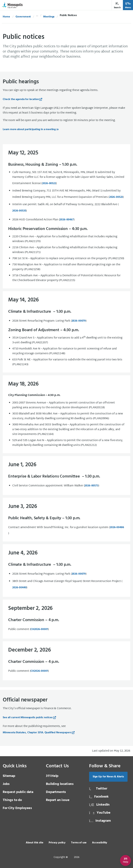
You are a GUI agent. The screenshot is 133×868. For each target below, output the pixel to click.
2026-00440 (19, 588)
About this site (35, 843)
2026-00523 (116, 197)
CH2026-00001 (39, 629)
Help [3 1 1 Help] (52, 776)
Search (117, 5)
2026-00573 (91, 486)
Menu (128, 5)
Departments (56, 792)
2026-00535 (19, 211)
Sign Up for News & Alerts (108, 777)
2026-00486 (117, 527)
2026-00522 (49, 183)
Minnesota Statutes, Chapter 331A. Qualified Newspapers (37, 733)
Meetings (49, 17)
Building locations (60, 784)
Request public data (18, 792)
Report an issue (58, 800)
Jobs (6, 784)
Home (6, 17)
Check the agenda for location (21, 99)
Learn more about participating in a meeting (29, 129)
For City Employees (17, 808)
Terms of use (79, 843)
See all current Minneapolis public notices (28, 718)
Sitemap (9, 776)
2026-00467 (67, 220)
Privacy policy (57, 843)
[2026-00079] (79, 321)
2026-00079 (79, 574)
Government (23, 17)
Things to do (12, 800)
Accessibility (100, 843)
